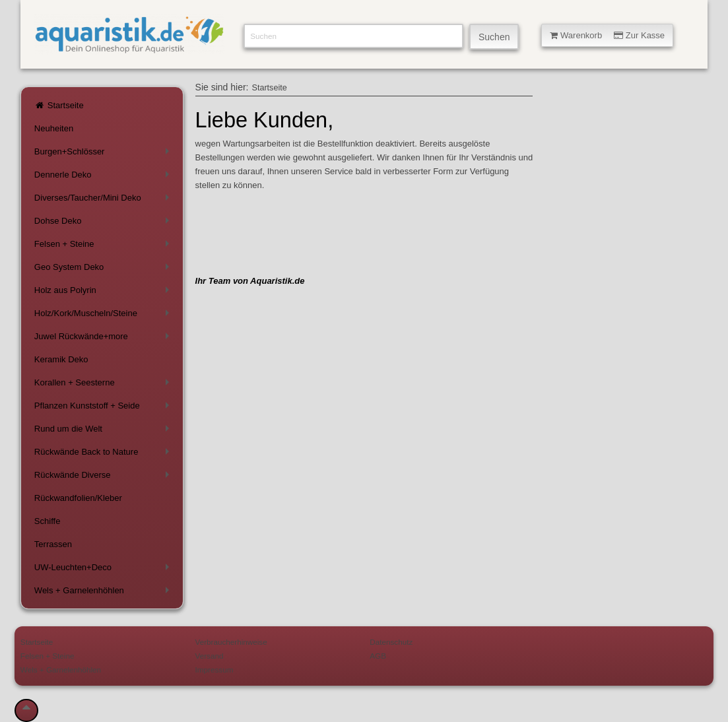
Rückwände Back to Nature (104, 454)
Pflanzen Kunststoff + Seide (104, 408)
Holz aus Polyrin (104, 293)
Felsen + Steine (104, 246)
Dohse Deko (104, 223)
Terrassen (53, 544)
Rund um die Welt (104, 431)
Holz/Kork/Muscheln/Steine (104, 316)
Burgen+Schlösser (104, 154)
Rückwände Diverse (104, 477)
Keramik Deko (61, 359)
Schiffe (48, 521)
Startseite (59, 105)
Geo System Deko (104, 270)
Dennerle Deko (104, 177)
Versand (210, 656)
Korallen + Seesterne (104, 385)
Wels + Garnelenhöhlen (104, 593)
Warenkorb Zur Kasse (607, 35)
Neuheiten (54, 128)
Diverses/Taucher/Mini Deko (104, 200)
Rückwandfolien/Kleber (78, 498)
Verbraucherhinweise (231, 642)
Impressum (215, 670)
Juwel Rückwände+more (104, 339)
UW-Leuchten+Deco (104, 570)
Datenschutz (391, 642)
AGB (378, 656)
